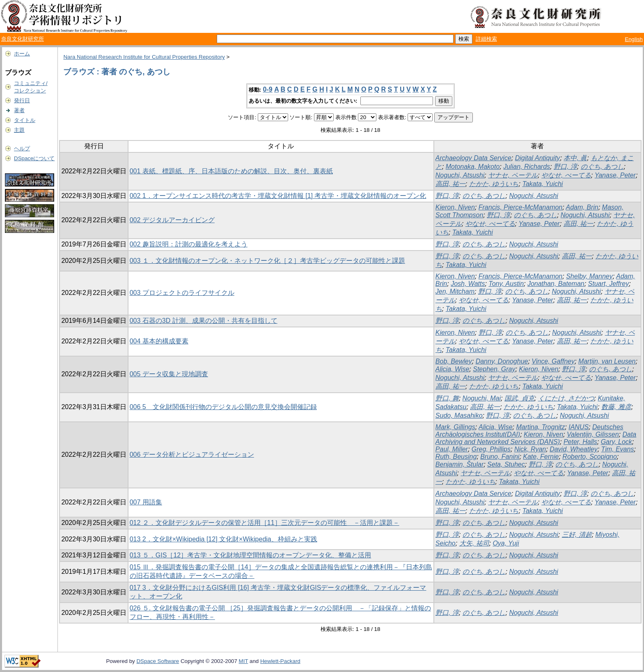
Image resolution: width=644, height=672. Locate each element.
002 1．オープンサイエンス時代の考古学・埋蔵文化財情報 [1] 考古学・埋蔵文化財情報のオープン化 (278, 196)
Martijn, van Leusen (607, 361)
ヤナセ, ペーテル (513, 175)
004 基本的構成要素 (159, 341)
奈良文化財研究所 (23, 39)
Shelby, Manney (589, 276)
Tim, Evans (618, 449)
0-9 (268, 89)
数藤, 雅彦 (616, 407)
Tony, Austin (506, 284)
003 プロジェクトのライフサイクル (182, 293)
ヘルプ (22, 148)
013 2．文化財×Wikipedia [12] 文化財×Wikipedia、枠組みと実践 (223, 539)
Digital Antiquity (538, 158)
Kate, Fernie (541, 457)
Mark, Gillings (455, 427)
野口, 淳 (565, 167)
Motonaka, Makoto (473, 167)
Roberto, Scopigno (590, 457)
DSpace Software (158, 661)
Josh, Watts (468, 284)
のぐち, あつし (602, 167)
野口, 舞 (447, 398)
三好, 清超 (577, 535)
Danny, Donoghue (502, 361)
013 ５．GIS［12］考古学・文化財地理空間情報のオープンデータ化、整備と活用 (251, 555)
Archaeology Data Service (473, 158)
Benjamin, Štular (460, 464)
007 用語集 (146, 502)
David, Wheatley (574, 449)
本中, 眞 (575, 158)
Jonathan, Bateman (556, 284)
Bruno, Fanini (500, 457)
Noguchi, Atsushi (460, 175)
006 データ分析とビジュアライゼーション (192, 455)
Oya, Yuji (506, 543)
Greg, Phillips (491, 449)
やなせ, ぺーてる (566, 175)
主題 (19, 130)
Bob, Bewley (454, 361)
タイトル (25, 120)
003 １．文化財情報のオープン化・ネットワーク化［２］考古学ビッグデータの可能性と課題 (267, 261)
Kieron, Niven (455, 207)
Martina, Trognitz (540, 427)
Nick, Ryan (530, 449)
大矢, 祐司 (474, 543)
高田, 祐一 (450, 184)
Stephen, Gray (494, 369)
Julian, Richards (527, 167)
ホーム (22, 54)
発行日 (22, 100)
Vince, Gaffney (553, 361)
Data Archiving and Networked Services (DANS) (536, 438)
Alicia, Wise (453, 369)
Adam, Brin (582, 207)
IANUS (579, 427)
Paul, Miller (452, 449)
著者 (19, 110)
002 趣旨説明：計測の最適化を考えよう (189, 244)
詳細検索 (486, 39)
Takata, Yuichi (542, 184)
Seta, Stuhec (506, 464)
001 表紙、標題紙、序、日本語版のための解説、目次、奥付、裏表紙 (231, 171)
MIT (244, 661)
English (634, 39)
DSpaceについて (34, 158)
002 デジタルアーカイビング (172, 220)
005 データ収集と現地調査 (169, 374)
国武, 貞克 (519, 398)
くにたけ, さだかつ (566, 398)
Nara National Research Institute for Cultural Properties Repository (144, 57)
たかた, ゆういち (494, 184)
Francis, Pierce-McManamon (521, 207)
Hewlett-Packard (280, 661)
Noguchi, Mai (482, 398)
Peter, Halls (580, 442)
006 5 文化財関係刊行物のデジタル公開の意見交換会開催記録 (223, 407)
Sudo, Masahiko (459, 415)
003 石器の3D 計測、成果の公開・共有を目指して (204, 321)
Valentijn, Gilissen (593, 434)
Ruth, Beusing (456, 457)
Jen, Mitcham (455, 291)
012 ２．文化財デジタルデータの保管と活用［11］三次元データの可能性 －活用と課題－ (265, 523)
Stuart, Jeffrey (609, 284)
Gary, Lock (616, 442)
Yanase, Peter (615, 175)
